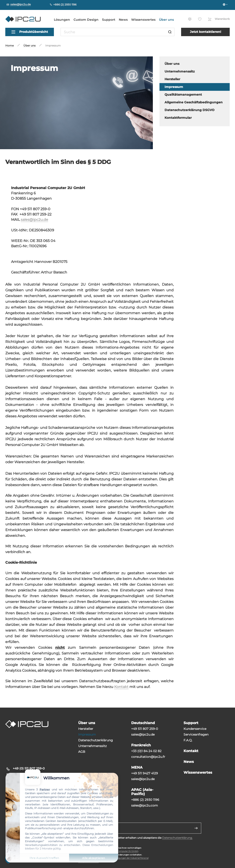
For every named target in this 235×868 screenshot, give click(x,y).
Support (109, 20)
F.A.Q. (188, 740)
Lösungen (62, 20)
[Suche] (170, 32)
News (123, 20)
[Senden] (196, 828)
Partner (45, 789)
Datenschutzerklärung (96, 740)
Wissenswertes (143, 20)
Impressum (87, 734)
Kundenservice (195, 729)
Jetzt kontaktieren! (206, 32)
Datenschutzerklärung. (177, 838)
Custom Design (86, 20)
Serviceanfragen (196, 734)
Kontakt (121, 687)
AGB (82, 752)
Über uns (166, 20)
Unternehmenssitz (92, 746)
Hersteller (86, 729)
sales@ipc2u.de (34, 220)
